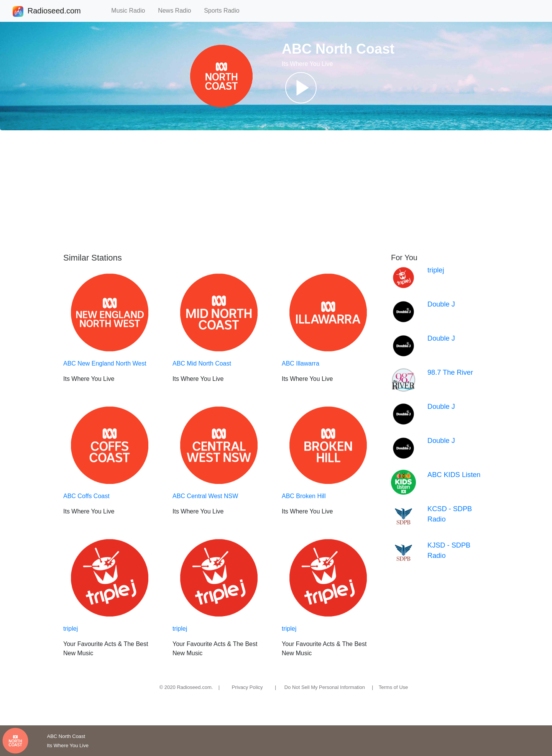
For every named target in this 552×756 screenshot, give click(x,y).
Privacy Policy (247, 687)
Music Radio (131, 11)
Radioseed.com (54, 11)
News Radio (178, 11)
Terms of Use (393, 687)
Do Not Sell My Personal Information (325, 687)
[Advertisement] (276, 192)
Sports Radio (225, 11)
